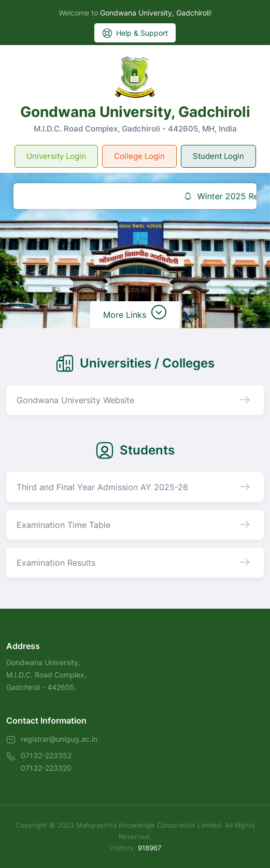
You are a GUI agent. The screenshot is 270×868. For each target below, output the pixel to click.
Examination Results (56, 563)
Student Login (218, 156)
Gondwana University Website (75, 400)
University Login (56, 156)
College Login (139, 156)
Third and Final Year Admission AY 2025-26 (102, 487)
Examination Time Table (63, 525)
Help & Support (135, 33)
